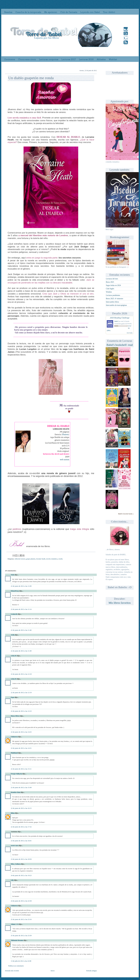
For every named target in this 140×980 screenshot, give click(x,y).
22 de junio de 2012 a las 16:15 (21, 808)
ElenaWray (15, 591)
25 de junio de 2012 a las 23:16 (21, 919)
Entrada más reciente (12, 971)
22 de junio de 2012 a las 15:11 (21, 769)
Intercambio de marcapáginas (116, 305)
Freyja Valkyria (16, 774)
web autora (65, 460)
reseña (61, 559)
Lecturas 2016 (86, 59)
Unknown (14, 737)
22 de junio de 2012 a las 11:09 (21, 586)
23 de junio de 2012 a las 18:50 (21, 859)
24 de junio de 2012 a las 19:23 (21, 875)
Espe (13, 697)
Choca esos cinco (27, 59)
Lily (12, 880)
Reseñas (8, 12)
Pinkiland (14, 753)
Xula (13, 575)
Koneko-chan (16, 792)
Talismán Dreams (17, 940)
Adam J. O (15, 924)
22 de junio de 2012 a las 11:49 (21, 651)
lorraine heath (41, 559)
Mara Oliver (15, 716)
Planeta (65, 434)
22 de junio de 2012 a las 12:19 (21, 692)
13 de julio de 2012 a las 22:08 (21, 961)
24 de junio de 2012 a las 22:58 (21, 901)
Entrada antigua (92, 971)
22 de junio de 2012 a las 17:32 (21, 827)
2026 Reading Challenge (120, 318)
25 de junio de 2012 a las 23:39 (21, 936)
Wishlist (113, 59)
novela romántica (52, 559)
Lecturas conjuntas (49, 59)
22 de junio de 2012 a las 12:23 (21, 711)
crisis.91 (14, 656)
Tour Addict (109, 12)
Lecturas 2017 (69, 59)
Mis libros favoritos (120, 603)
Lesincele (14, 614)
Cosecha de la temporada (28, 12)
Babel (116, 321)
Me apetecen (51, 12)
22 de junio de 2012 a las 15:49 (21, 787)
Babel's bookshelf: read (120, 345)
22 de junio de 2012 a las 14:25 (21, 732)
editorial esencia (20, 559)
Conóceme (10, 59)
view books (130, 333)
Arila (13, 635)
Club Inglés (110, 289)
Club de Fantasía (69, 12)
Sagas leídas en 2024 (113, 285)
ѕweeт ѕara (15, 846)
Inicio (53, 971)
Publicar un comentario (16, 966)
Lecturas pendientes (113, 295)
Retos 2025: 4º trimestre (114, 299)
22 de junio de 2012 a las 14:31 (21, 748)
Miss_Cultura (16, 864)
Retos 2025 (110, 282)
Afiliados (101, 59)
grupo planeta (31, 559)
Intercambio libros (112, 302)
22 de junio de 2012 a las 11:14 (21, 609)
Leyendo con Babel (90, 12)
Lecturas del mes (112, 279)
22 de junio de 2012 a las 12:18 (21, 674)
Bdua (13, 813)
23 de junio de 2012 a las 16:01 (21, 841)
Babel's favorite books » (126, 514)
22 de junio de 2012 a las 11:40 (21, 630)
